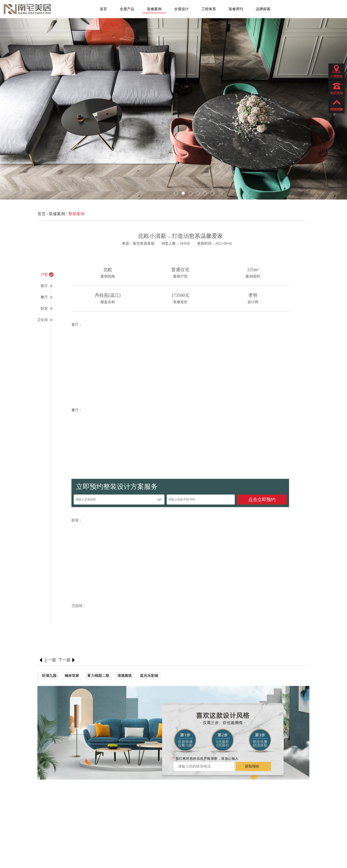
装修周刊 (236, 9)
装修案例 (154, 9)
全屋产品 (127, 9)
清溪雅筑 (125, 676)
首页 (103, 9)
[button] (13, 109)
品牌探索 (263, 9)
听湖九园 (49, 676)
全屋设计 (181, 9)
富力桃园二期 (98, 676)
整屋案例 (76, 214)
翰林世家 (72, 676)
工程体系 (209, 9)
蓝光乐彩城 (149, 676)
